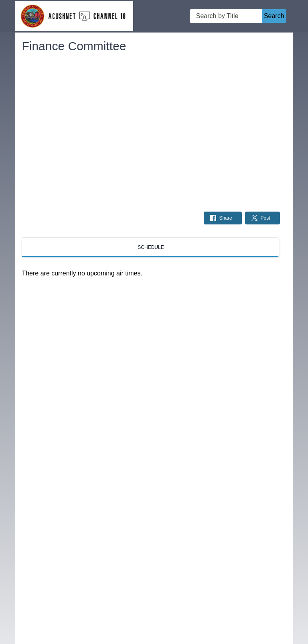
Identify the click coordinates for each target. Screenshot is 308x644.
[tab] (151, 247)
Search (274, 16)
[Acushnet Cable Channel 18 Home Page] (74, 16)
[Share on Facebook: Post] (223, 218)
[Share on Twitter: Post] (262, 218)
